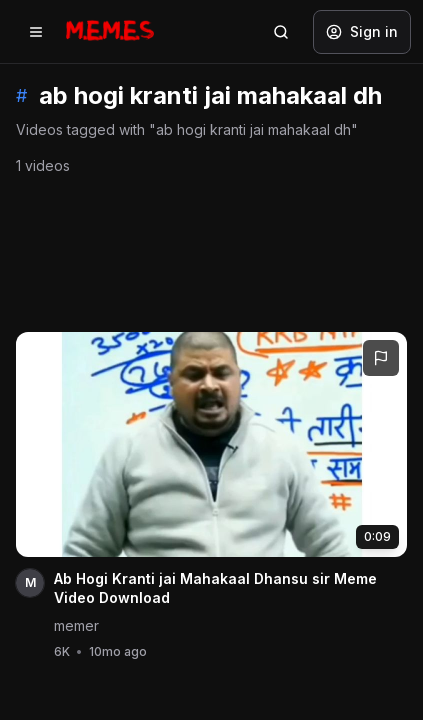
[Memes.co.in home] (110, 31)
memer (76, 625)
